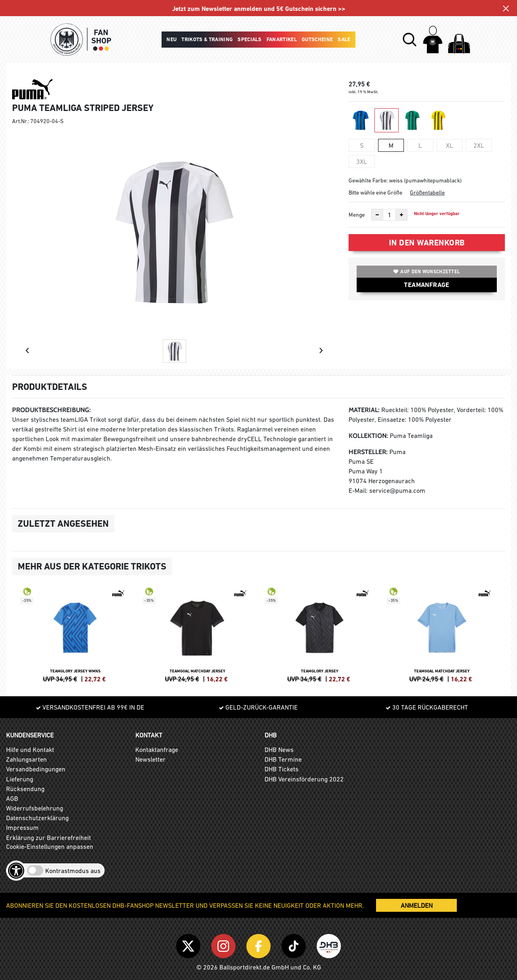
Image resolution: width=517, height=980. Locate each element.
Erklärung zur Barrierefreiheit (48, 838)
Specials (250, 39)
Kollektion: (368, 436)
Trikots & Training (207, 39)
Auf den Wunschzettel (427, 272)
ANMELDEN (417, 905)
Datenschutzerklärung (37, 818)
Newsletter (150, 759)
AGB (12, 798)
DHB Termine (283, 759)
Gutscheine (317, 39)
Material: (364, 410)
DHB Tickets (282, 769)
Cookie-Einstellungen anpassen (50, 846)
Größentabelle (427, 193)
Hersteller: (368, 452)
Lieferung (20, 779)
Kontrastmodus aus (73, 871)
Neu (171, 39)
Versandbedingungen (36, 769)
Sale (344, 39)
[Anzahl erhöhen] (401, 215)
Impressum (22, 827)
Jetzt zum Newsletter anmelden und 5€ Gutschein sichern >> (259, 9)
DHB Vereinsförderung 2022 (304, 779)
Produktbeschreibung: (51, 410)
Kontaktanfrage (157, 750)
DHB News (279, 750)
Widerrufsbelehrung (35, 808)
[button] (410, 40)
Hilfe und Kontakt (30, 750)
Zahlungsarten (26, 759)
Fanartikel (282, 39)
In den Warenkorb (427, 243)
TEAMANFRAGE (427, 285)
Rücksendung (25, 789)
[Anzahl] (389, 215)
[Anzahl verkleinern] (377, 215)
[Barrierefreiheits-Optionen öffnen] (16, 871)
